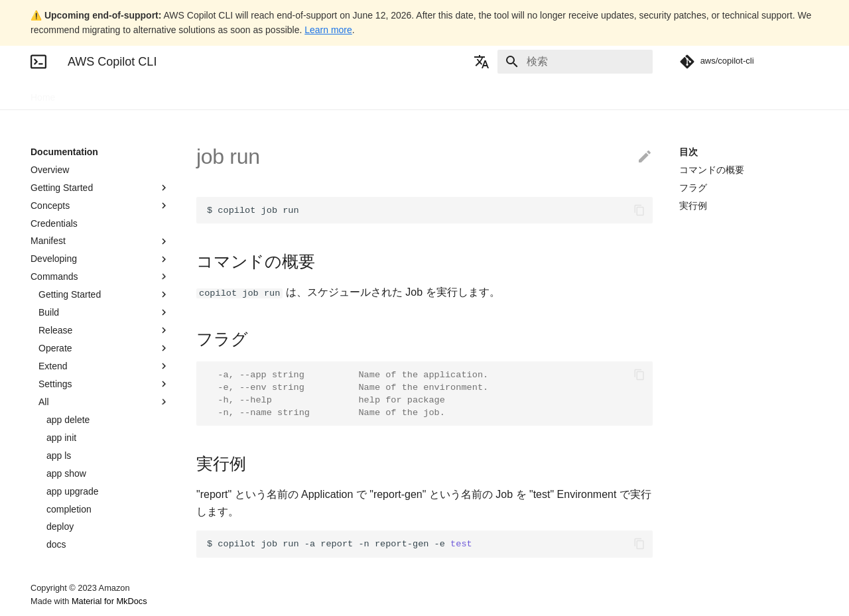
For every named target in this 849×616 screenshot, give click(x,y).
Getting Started (100, 188)
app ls (59, 456)
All (104, 402)
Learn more (328, 30)
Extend (104, 366)
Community (218, 93)
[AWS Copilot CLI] (38, 62)
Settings (104, 384)
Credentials (54, 223)
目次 (688, 152)
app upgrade (73, 491)
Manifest (100, 241)
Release (104, 330)
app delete (68, 420)
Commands (100, 277)
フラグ (693, 188)
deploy (60, 526)
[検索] (575, 62)
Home (43, 93)
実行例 (693, 206)
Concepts (100, 206)
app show (66, 473)
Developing (100, 259)
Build (104, 312)
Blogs (165, 93)
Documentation (104, 93)
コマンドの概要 (712, 170)
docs (56, 544)
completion (69, 509)
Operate (104, 348)
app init (61, 438)
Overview (50, 170)
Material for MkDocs (109, 601)
